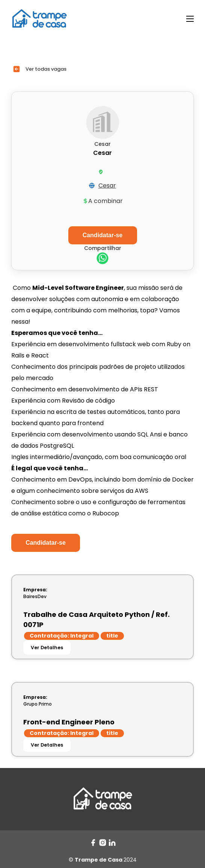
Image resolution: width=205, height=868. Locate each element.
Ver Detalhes (47, 648)
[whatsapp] (102, 259)
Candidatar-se (46, 543)
